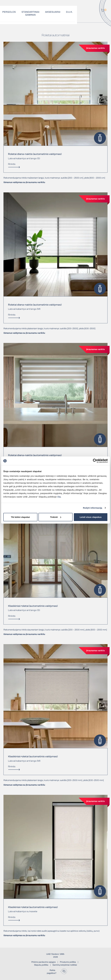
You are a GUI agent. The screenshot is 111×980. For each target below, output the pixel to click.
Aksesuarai (53, 12)
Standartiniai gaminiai (30, 13)
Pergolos (9, 12)
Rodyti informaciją (93, 508)
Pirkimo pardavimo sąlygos (44, 962)
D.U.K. (69, 12)
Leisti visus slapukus (91, 517)
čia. (59, 497)
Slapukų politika (41, 965)
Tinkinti (56, 517)
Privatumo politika (68, 962)
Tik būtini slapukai (20, 517)
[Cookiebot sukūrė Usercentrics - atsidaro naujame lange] (95, 461)
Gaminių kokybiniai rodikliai (65, 965)
